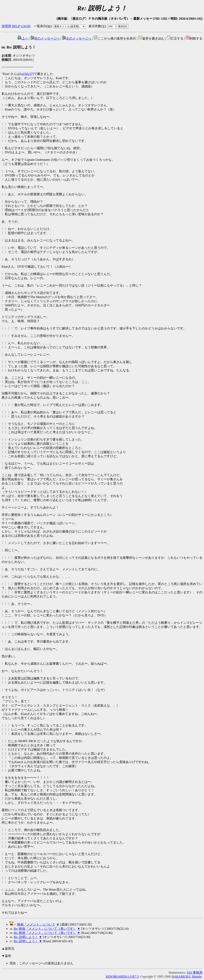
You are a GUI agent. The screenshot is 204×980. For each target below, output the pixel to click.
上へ (23, 38)
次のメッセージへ (77, 38)
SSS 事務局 (195, 973)
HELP (16, 26)
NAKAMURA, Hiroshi (187, 977)
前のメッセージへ (45, 38)
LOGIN (25, 26)
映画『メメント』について (36, 924)
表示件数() (97, 26)
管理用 (6, 26)
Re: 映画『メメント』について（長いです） (45, 929)
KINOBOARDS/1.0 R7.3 (122, 977)
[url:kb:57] (27, 74)
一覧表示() (43, 26)
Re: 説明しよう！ (19, 47)
